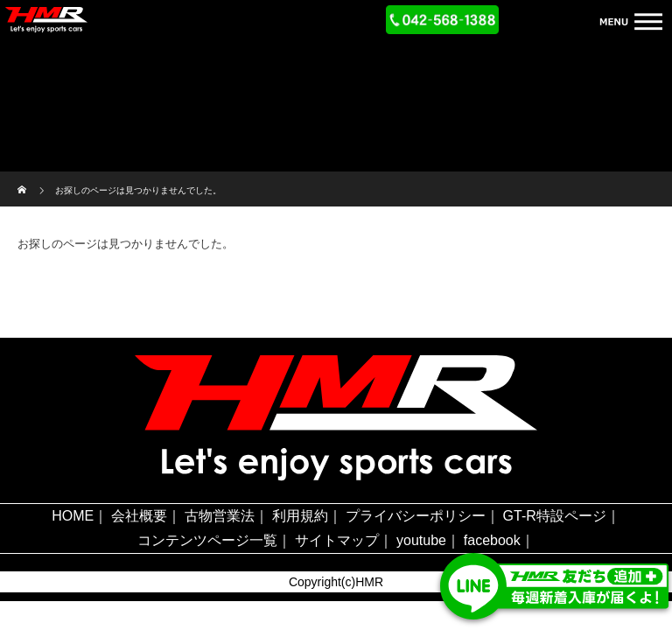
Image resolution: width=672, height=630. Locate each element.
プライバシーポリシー (416, 516)
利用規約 (300, 516)
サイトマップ (337, 540)
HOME (73, 516)
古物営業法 (220, 516)
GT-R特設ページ (555, 516)
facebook (492, 540)
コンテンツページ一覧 (207, 540)
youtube (421, 540)
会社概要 (139, 516)
